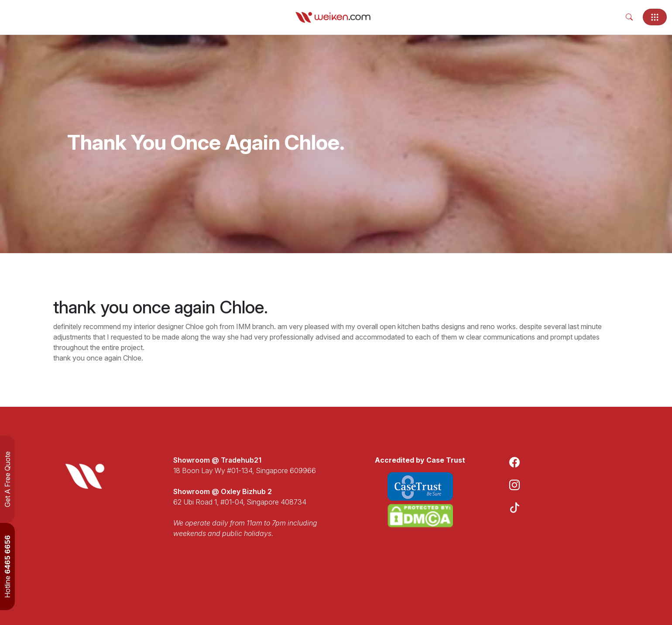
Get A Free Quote (7, 479)
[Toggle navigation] (655, 17)
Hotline (7, 567)
